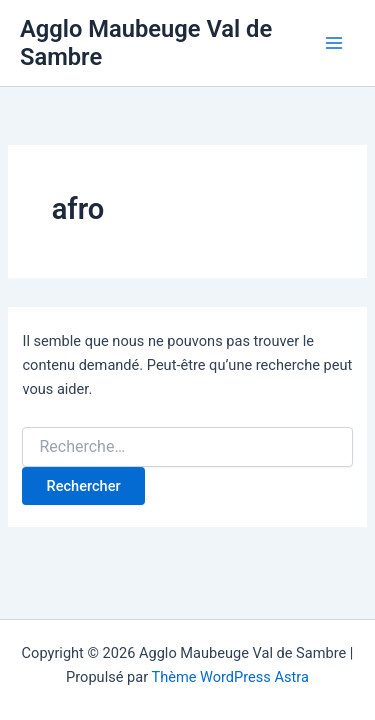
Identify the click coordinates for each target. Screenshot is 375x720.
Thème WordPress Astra (229, 677)
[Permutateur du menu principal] (334, 43)
